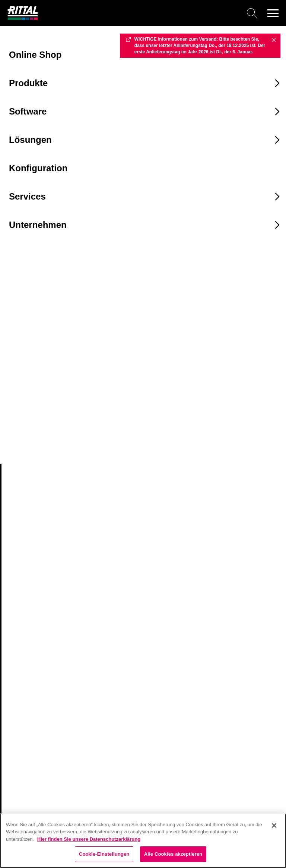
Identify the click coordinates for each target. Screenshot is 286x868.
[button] (273, 13)
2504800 (22, 442)
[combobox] (48, 347)
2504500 (22, 428)
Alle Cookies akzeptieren (173, 854)
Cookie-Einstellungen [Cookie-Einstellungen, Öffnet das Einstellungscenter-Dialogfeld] (104, 854)
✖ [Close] (274, 40)
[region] (143, 841)
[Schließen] (274, 825)
